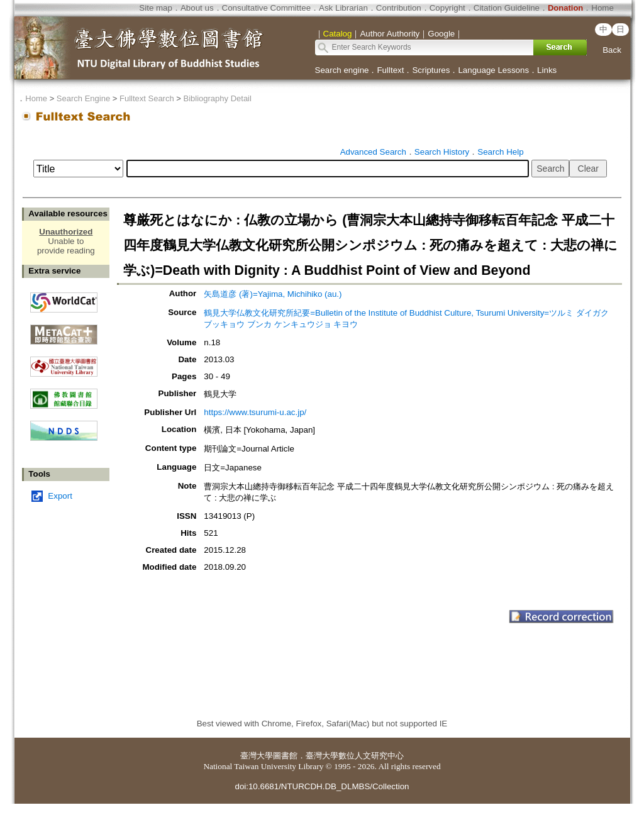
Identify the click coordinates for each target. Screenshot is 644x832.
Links (547, 70)
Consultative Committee (266, 8)
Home (602, 8)
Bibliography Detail (218, 98)
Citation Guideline (507, 8)
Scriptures (431, 70)
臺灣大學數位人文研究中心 (355, 756)
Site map (156, 8)
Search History (442, 152)
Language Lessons (493, 70)
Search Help (500, 152)
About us (197, 8)
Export (60, 496)
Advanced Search (373, 152)
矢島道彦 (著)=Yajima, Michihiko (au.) (273, 294)
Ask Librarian (343, 8)
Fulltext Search (147, 98)
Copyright (447, 8)
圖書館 (285, 756)
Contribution (399, 8)
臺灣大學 (257, 756)
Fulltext (390, 70)
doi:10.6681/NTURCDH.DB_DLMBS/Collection (322, 786)
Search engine (342, 70)
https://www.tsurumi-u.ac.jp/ (255, 412)
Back (612, 50)
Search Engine (83, 98)
